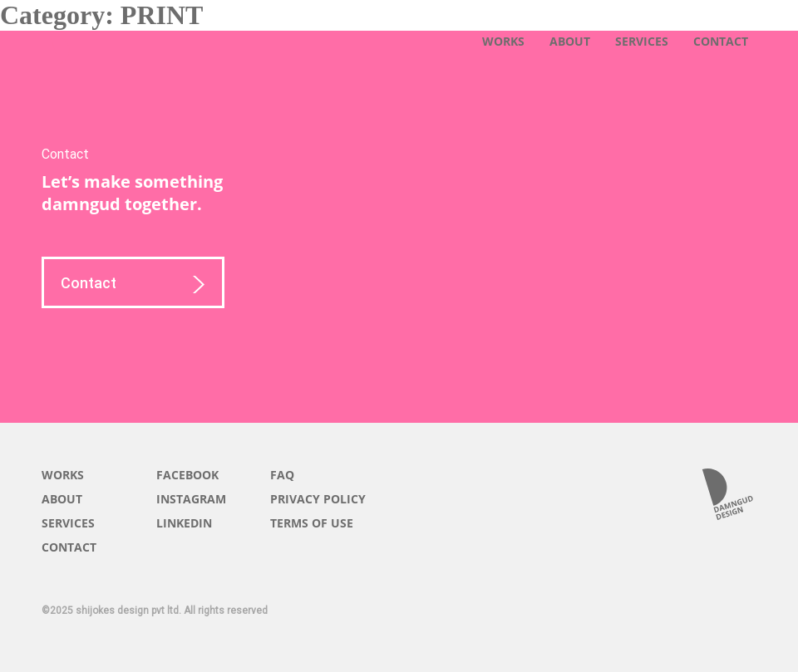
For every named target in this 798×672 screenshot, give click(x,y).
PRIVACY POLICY (318, 499)
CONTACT (721, 41)
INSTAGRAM (191, 499)
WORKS (503, 41)
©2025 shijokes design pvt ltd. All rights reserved (155, 611)
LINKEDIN (184, 523)
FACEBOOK (187, 475)
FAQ (282, 475)
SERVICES (642, 41)
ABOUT (570, 41)
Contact (133, 286)
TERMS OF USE (312, 523)
